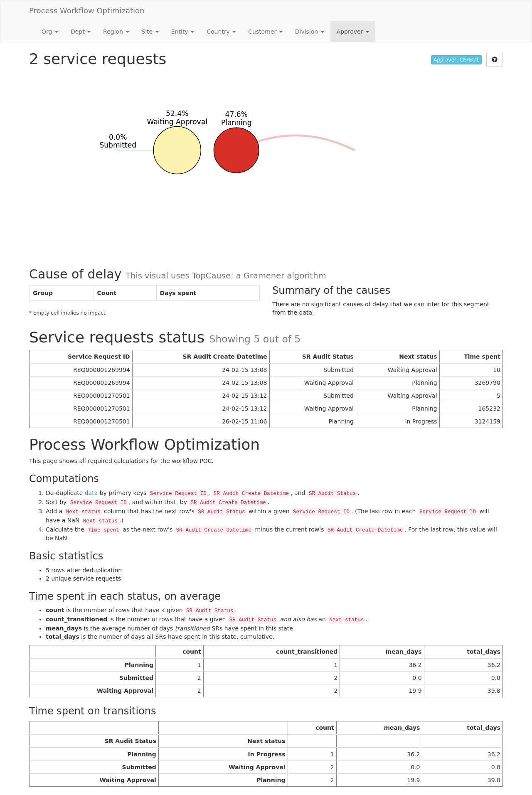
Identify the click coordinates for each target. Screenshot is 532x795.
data (91, 493)
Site (150, 32)
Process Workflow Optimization (87, 11)
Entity (183, 32)
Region (116, 32)
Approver (353, 32)
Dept (81, 32)
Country (221, 32)
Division (310, 32)
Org (50, 32)
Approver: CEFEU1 (456, 60)
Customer (265, 32)
